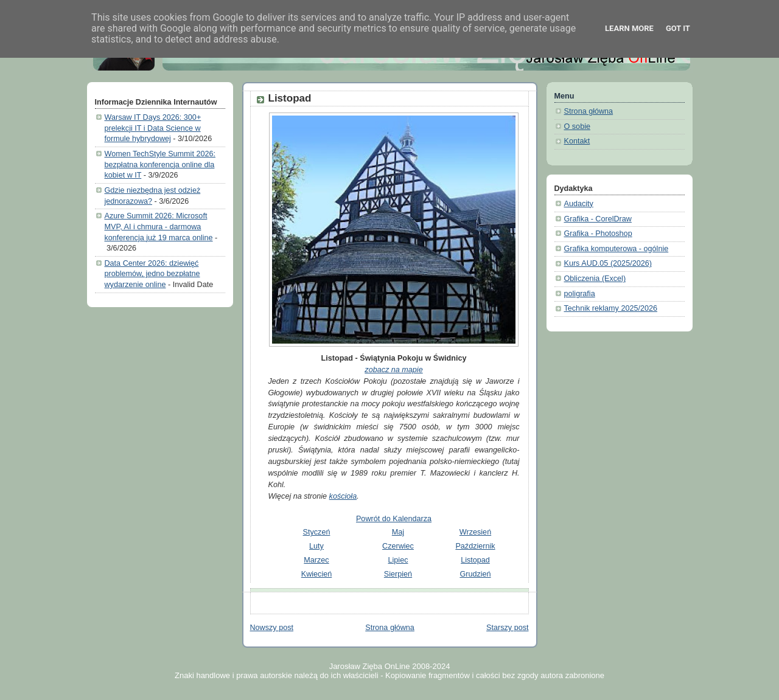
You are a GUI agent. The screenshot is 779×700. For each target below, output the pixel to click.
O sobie (577, 126)
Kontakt (577, 141)
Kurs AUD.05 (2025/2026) (608, 263)
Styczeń (317, 532)
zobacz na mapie (393, 370)
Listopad (290, 98)
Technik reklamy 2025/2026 (611, 308)
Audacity (579, 204)
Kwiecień (316, 574)
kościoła (343, 496)
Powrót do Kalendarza (394, 519)
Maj (398, 532)
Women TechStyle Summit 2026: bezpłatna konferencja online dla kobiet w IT (160, 165)
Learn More (629, 28)
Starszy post (507, 628)
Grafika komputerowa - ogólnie (617, 249)
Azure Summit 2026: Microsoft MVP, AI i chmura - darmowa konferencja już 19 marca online (159, 227)
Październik (475, 546)
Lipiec (398, 560)
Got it (678, 28)
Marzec (316, 560)
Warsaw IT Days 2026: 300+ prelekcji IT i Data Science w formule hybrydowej (153, 128)
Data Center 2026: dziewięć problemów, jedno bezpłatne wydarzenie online (152, 274)
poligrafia (580, 294)
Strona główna (390, 628)
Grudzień (475, 574)
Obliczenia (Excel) (595, 279)
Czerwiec (398, 546)
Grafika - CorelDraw (598, 219)
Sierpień (398, 574)
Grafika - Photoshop (598, 234)
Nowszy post (272, 628)
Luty (316, 546)
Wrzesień (475, 532)
